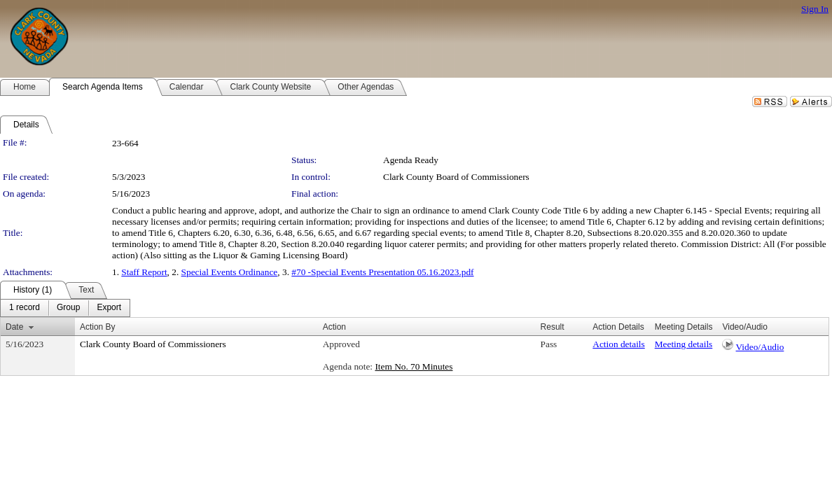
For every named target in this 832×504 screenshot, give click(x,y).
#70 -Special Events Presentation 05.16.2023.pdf (382, 272)
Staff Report (144, 272)
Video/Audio (760, 347)
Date (14, 327)
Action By (98, 327)
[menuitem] (25, 308)
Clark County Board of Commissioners (456, 177)
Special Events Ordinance (230, 272)
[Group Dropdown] (68, 308)
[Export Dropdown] (109, 308)
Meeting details (684, 344)
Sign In (815, 9)
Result (553, 327)
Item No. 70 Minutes (414, 366)
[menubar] (65, 308)
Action (334, 327)
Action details (618, 344)
